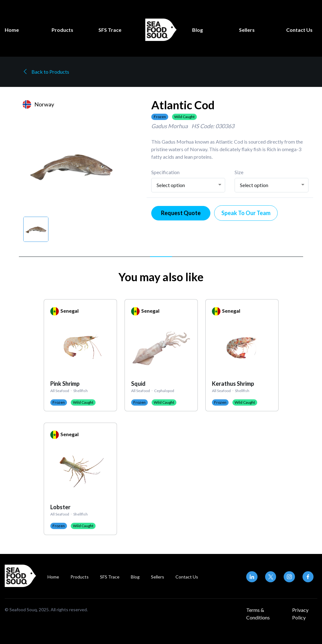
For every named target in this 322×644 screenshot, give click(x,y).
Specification (165, 172)
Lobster (60, 507)
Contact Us (299, 30)
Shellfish (80, 390)
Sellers (247, 30)
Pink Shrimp (65, 384)
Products (62, 30)
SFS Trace (110, 30)
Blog (197, 30)
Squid (138, 384)
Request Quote (181, 213)
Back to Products (46, 72)
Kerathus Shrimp (233, 384)
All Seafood (60, 390)
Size (239, 172)
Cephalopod (164, 390)
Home (12, 30)
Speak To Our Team (246, 213)
